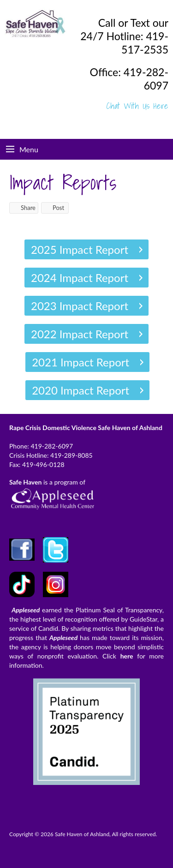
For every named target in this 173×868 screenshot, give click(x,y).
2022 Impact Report (80, 334)
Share (24, 208)
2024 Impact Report (80, 278)
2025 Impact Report (80, 249)
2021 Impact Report (81, 362)
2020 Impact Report (81, 390)
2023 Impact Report (80, 306)
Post (54, 208)
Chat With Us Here (137, 106)
